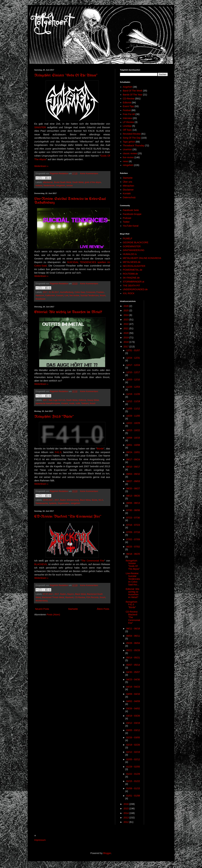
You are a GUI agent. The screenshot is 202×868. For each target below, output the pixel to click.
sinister (70, 186)
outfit (78, 403)
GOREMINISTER (132, 246)
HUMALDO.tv (130, 254)
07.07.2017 (48, 594)
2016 (126, 804)
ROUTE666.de (130, 274)
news (126, 161)
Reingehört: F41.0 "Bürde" (54, 417)
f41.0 (101, 500)
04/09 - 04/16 (133, 694)
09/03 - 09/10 (133, 474)
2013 (126, 818)
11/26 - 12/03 (133, 387)
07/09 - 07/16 (133, 532)
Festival (127, 110)
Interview (128, 118)
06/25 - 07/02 (133, 547)
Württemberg (42, 601)
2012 (126, 822)
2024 (126, 315)
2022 (126, 324)
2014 (126, 813)
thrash (103, 295)
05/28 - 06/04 (133, 643)
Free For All (129, 114)
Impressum (40, 840)
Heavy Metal (93, 400)
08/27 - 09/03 (133, 481)
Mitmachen (129, 186)
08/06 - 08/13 (133, 503)
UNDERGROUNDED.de (135, 289)
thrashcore (41, 299)
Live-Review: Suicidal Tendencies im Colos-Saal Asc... (133, 579)
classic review (130, 153)
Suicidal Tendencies (90, 295)
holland (39, 186)
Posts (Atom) (53, 615)
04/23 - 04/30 (133, 679)
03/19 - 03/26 (133, 716)
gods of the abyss (93, 182)
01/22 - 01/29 (133, 774)
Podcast (127, 218)
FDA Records (92, 597)
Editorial (82, 400)
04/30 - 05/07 (133, 672)
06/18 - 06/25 (133, 554)
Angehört (128, 87)
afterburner (48, 182)
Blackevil (69, 597)
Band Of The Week (133, 91)
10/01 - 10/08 (133, 445)
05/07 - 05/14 (133, 665)
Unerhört (127, 149)
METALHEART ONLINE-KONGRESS (142, 258)
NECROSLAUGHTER (134, 266)
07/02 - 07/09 (133, 539)
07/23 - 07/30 (133, 518)
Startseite (73, 609)
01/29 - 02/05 (133, 767)
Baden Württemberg (69, 500)
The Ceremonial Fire (93, 561)
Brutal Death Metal (63, 182)
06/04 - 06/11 (133, 636)
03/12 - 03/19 (133, 723)
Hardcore (40, 295)
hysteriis (53, 503)
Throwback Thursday (134, 146)
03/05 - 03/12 (133, 730)
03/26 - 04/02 (133, 708)
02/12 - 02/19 (133, 752)
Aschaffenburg (67, 292)
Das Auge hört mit (57, 400)
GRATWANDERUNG (134, 250)
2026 (126, 306)
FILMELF (128, 238)
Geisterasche (42, 503)
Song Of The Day (132, 138)
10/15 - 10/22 (133, 430)
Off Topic (127, 130)
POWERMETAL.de (133, 270)
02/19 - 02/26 (133, 745)
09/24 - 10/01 (133, 452)
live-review (74, 295)
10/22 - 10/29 (133, 423)
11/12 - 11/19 (133, 401)
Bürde (100, 449)
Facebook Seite (131, 210)
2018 (126, 342)
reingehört (61, 186)
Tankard (85, 403)
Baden (63, 594)
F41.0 (58, 452)
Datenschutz (129, 197)
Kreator (65, 403)
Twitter (126, 222)
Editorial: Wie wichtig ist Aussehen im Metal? (68, 312)
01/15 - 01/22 (133, 781)
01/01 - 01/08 (133, 796)
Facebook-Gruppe (132, 214)
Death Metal (78, 182)
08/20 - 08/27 (133, 488)
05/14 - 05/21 (133, 658)
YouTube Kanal (131, 226)
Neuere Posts (42, 609)
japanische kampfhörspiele (48, 403)
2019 (126, 338)
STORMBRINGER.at (134, 282)
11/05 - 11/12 (133, 409)
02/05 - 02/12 (133, 759)
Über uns (128, 182)
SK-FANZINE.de (131, 278)
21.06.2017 (54, 292)
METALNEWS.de (132, 262)
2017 (45, 292)
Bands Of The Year (133, 95)
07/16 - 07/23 (133, 525)
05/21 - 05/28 (133, 650)
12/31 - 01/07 (133, 350)
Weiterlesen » (41, 166)
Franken (100, 292)
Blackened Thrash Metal (53, 597)
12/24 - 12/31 (133, 358)
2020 (126, 333)
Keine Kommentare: (89, 174)
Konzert (60, 295)
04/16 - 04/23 (133, 687)
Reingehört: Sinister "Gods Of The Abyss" (66, 76)
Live (66, 295)
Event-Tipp (128, 106)
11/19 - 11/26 (133, 394)
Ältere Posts (103, 609)
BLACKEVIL (41, 564)
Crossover (91, 292)
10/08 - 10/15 (133, 438)
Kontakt (127, 193)
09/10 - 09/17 (133, 467)
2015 (126, 809)
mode (72, 403)
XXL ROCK (129, 293)
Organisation (64, 503)
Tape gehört (129, 142)
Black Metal (85, 500)
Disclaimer (128, 190)
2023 (126, 320)
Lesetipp (127, 126)
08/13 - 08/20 (133, 496)
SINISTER (40, 127)
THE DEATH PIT (131, 286)
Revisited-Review (132, 134)
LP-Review (129, 122)
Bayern (71, 594)
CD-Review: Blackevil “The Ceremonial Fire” (68, 517)
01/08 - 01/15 (133, 788)
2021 (126, 328)
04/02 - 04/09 (133, 701)
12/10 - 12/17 (133, 372)
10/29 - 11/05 (133, 416)
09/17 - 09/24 (133, 459)
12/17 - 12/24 (133, 365)
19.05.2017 (48, 500)
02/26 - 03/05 (133, 737)
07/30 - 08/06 (133, 510)
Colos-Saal (80, 292)
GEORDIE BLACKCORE (136, 242)
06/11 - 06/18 (133, 629)
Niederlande (49, 186)
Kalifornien (50, 295)
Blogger (107, 853)
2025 (126, 310)
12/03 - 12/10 (133, 380)
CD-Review (80, 597)
